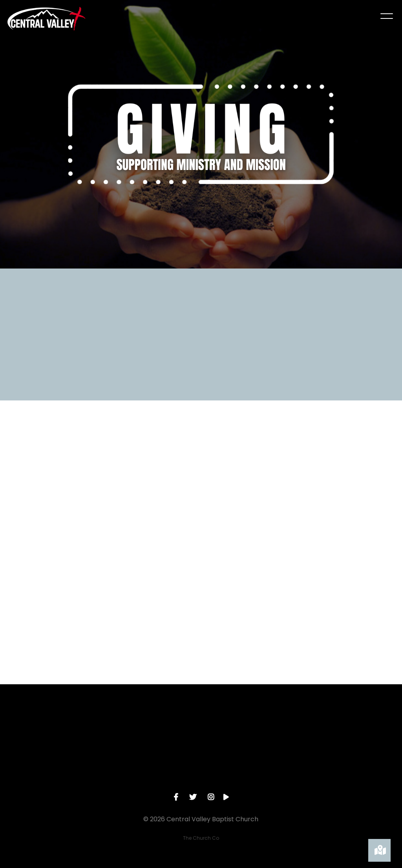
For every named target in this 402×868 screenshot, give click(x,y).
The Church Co (201, 838)
